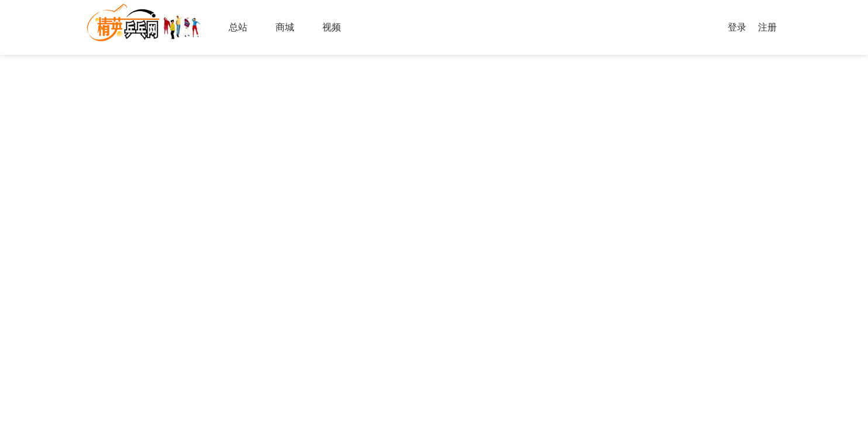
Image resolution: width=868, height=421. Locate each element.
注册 (767, 27)
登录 (737, 27)
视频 (332, 27)
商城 (285, 27)
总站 (238, 27)
